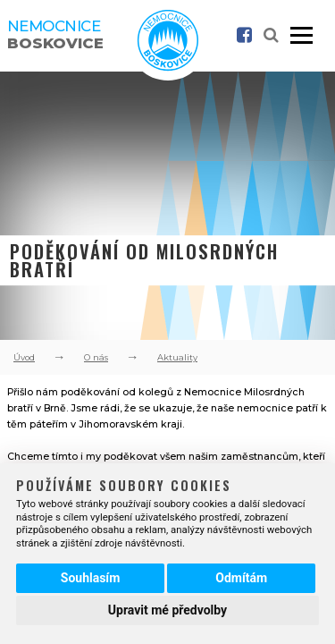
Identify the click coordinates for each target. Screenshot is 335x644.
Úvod (24, 357)
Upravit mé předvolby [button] (167, 610)
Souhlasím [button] (91, 578)
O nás (96, 357)
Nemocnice (55, 34)
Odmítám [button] (241, 578)
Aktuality (177, 357)
